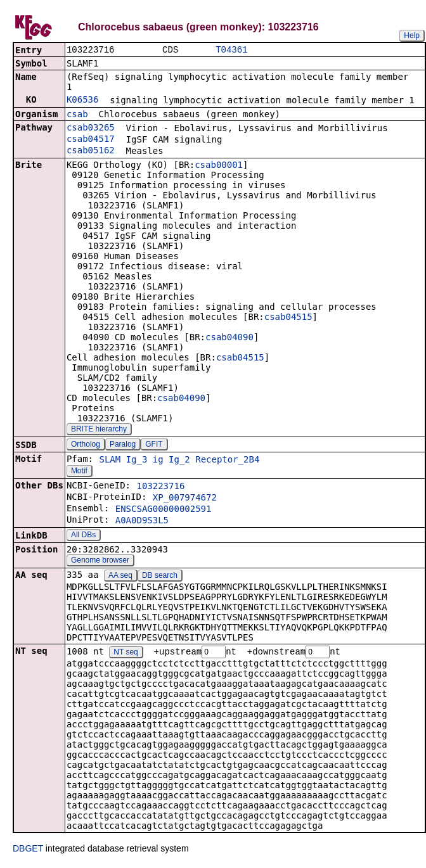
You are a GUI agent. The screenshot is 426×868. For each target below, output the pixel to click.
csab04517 (91, 140)
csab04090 (229, 338)
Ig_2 (179, 461)
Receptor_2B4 (227, 461)
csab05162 (91, 151)
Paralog (123, 445)
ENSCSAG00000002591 (164, 510)
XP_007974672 (185, 499)
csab (77, 115)
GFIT (154, 445)
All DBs (83, 536)
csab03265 (91, 129)
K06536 (83, 101)
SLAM (110, 461)
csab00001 (219, 166)
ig (158, 461)
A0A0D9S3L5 (142, 521)
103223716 (160, 487)
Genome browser (100, 561)
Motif (79, 472)
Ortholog (86, 445)
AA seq (120, 577)
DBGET (28, 850)
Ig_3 (137, 461)
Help (412, 35)
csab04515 (288, 318)
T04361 (231, 50)
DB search (160, 577)
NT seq (126, 654)
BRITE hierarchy (99, 430)
